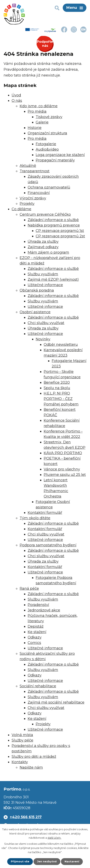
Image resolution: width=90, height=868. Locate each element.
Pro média (37, 111)
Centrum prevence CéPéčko (45, 214)
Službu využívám (43, 274)
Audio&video (47, 149)
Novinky (43, 339)
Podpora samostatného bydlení (48, 545)
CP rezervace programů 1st (60, 231)
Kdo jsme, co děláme (39, 106)
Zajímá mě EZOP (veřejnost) (53, 279)
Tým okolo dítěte (35, 518)
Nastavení (72, 861)
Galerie (42, 122)
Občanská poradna (37, 290)
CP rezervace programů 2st (60, 236)
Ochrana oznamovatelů (49, 187)
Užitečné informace (45, 285)
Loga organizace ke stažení (60, 155)
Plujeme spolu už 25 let (65, 475)
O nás (17, 101)
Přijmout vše (20, 861)
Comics (34, 643)
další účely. (54, 838)
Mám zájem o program (48, 252)
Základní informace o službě (53, 220)
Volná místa (22, 735)
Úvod (16, 95)
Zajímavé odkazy (43, 247)
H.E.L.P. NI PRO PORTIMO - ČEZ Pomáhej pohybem (61, 399)
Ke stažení (37, 632)
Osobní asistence (35, 312)
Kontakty (20, 762)
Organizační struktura (47, 133)
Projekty (27, 204)
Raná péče (29, 589)
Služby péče (22, 740)
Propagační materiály (55, 160)
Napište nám (31, 767)
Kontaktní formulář (45, 513)
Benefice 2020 (57, 382)
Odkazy (35, 637)
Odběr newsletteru (61, 345)
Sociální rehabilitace (38, 686)
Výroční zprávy (33, 198)
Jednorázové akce (44, 610)
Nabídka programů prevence (54, 225)
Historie (35, 128)
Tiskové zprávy (49, 117)
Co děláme (21, 209)
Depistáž (36, 626)
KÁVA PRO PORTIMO (63, 453)
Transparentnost (35, 171)
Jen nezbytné (47, 861)
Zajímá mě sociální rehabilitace (56, 702)
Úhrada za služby (43, 242)
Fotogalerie (46, 144)
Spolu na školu (57, 388)
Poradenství (38, 605)
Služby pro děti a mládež (34, 757)
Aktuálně (28, 166)
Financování (39, 193)
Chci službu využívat (46, 323)
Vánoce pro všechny (62, 469)
